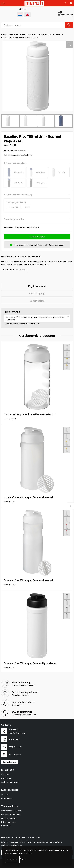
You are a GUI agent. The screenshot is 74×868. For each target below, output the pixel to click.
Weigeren (23, 859)
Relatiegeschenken (17, 34)
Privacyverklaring (9, 822)
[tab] (37, 286)
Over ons (5, 775)
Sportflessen (55, 34)
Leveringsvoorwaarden (11, 814)
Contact (5, 795)
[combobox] (33, 25)
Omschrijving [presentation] (37, 293)
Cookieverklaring (8, 818)
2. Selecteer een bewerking (18, 194)
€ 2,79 (10, 419)
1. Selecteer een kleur (15, 163)
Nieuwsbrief (6, 778)
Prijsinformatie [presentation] (37, 286)
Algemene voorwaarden (11, 811)
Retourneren (7, 798)
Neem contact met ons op (14, 269)
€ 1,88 (10, 584)
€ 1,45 (10, 667)
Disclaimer (6, 826)
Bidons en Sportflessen (38, 34)
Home (4, 34)
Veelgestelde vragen (10, 782)
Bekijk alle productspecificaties (18, 155)
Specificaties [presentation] (37, 301)
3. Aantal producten (14, 219)
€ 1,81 (10, 502)
